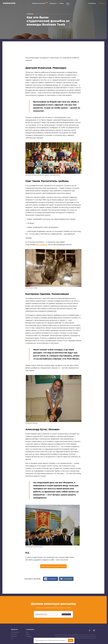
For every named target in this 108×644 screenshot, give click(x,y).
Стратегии (14, 634)
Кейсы (61, 4)
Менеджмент (15, 632)
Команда (29, 636)
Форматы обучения (39, 4)
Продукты (53, 4)
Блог (68, 4)
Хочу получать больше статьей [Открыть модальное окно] (53, 566)
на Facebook (50, 579)
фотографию (42, 245)
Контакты (102, 4)
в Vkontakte (66, 579)
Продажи (14, 636)
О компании (92, 4)
